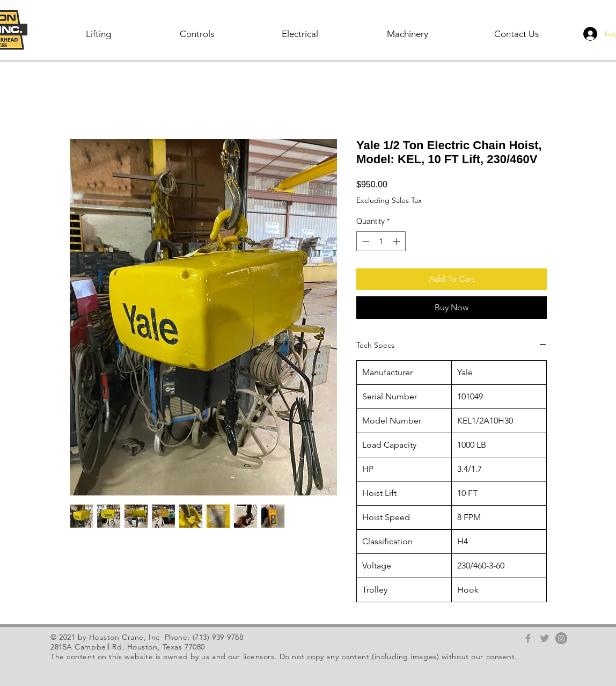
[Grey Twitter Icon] (545, 638)
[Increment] (397, 241)
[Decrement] (365, 241)
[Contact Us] (517, 34)
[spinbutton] (381, 241)
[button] (99, 34)
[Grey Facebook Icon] (528, 638)
